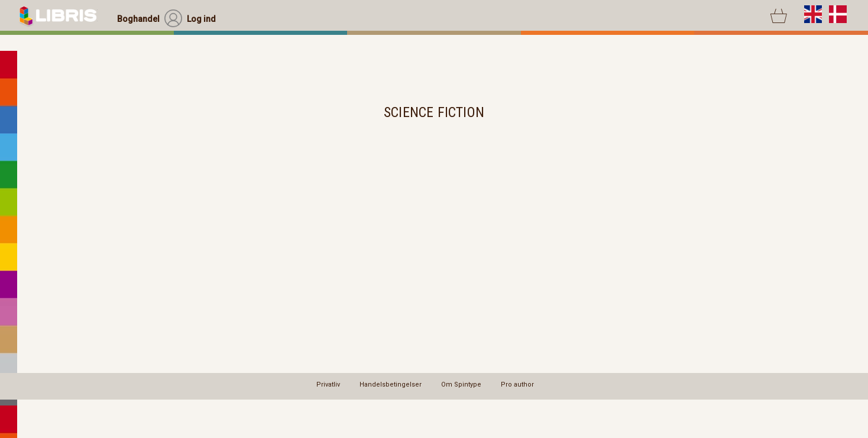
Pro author (517, 385)
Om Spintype (461, 385)
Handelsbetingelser (391, 385)
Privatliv (328, 385)
